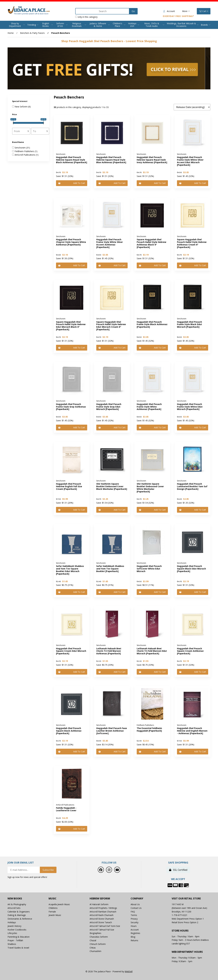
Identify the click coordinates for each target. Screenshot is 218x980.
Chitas (93, 948)
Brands (204, 25)
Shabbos (12, 944)
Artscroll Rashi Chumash (102, 915)
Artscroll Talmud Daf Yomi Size (105, 926)
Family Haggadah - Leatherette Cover (66, 809)
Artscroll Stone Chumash (102, 919)
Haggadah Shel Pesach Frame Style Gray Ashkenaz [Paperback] (71, 407)
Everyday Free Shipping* (178, 16)
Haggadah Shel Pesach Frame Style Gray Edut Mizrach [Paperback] (109, 407)
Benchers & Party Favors (32, 33)
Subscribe (48, 870)
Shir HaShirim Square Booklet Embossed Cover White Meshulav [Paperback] (150, 488)
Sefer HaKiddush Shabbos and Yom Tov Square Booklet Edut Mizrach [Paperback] (70, 570)
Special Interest (20, 101)
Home (11, 33)
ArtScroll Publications (25, 155)
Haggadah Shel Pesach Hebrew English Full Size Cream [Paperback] (69, 486)
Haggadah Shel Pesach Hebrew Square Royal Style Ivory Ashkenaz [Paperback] (152, 160)
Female (52, 912)
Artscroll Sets (14, 908)
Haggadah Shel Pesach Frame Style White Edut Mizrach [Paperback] (190, 407)
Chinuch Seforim (98, 944)
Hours (134, 926)
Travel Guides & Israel (18, 948)
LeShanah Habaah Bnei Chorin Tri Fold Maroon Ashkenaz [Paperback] (109, 651)
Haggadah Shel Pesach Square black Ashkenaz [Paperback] (69, 731)
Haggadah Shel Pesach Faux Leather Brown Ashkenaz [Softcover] (112, 731)
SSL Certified (178, 870)
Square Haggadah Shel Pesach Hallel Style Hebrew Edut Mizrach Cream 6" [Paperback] (111, 326)
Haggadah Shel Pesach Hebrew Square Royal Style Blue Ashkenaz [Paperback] (111, 160)
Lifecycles (12, 933)
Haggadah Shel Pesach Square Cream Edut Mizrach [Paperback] (71, 651)
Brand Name (18, 142)
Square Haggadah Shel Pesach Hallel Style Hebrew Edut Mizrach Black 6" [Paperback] (71, 326)
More (186, 11)
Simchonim (20, 148)
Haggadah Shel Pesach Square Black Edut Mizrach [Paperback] (191, 569)
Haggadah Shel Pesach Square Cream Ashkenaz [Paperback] (190, 651)
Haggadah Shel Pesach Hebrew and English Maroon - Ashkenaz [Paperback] (192, 731)
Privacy (134, 919)
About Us (135, 904)
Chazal (93, 940)
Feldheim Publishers (25, 151)
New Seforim (21, 107)
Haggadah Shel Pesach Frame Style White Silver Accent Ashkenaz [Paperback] (110, 243)
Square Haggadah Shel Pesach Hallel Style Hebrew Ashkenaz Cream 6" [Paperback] (192, 243)
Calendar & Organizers (19, 912)
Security (135, 922)
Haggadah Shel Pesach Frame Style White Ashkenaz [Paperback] (149, 407)
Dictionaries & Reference (20, 919)
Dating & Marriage (17, 915)
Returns (134, 940)
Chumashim (95, 951)
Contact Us (136, 908)
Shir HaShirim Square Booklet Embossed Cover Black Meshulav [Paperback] (112, 486)
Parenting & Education (19, 937)
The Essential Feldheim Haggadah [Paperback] (149, 729)
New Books (15, 899)
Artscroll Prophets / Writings (103, 908)
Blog (133, 937)
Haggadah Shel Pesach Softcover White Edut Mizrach (149, 569)
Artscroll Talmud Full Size (102, 930)
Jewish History (14, 926)
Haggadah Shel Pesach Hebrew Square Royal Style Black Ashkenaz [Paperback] (72, 160)
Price (15, 114)
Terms (134, 915)
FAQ (133, 912)
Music (53, 899)
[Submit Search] (133, 11)
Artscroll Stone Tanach (101, 922)
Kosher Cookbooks (17, 930)
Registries (135, 933)
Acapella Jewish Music (59, 904)
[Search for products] (102, 11)
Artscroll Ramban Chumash (103, 912)
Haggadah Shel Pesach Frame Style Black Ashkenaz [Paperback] (152, 324)
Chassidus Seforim (99, 937)
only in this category (86, 17)
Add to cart (72, 183)
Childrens (53, 908)
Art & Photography (17, 904)
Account (169, 11)
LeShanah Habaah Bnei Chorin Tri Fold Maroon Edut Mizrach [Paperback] (152, 651)
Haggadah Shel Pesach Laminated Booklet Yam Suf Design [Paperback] (192, 486)
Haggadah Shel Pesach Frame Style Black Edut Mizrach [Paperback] (189, 324)
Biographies (95, 933)
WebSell (129, 971)
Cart (204, 11)
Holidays (12, 922)
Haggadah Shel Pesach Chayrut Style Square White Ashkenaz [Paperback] (71, 242)
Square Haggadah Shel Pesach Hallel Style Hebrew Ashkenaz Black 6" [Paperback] (151, 243)
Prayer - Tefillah (15, 940)
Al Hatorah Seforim (99, 904)
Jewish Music (55, 915)
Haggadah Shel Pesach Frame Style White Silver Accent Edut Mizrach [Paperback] (190, 161)
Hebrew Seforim (100, 899)
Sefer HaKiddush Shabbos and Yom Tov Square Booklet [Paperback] (110, 569)
